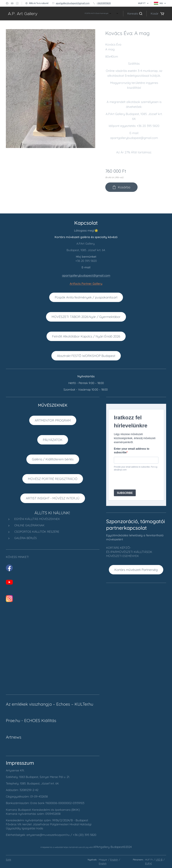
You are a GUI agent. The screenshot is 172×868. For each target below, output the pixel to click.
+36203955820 (104, 3)
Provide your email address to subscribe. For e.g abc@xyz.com (136, 468)
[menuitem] (46, 14)
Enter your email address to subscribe (132, 451)
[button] (135, 14)
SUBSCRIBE (125, 493)
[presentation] (139, 480)
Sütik (8, 860)
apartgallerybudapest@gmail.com (73, 3)
